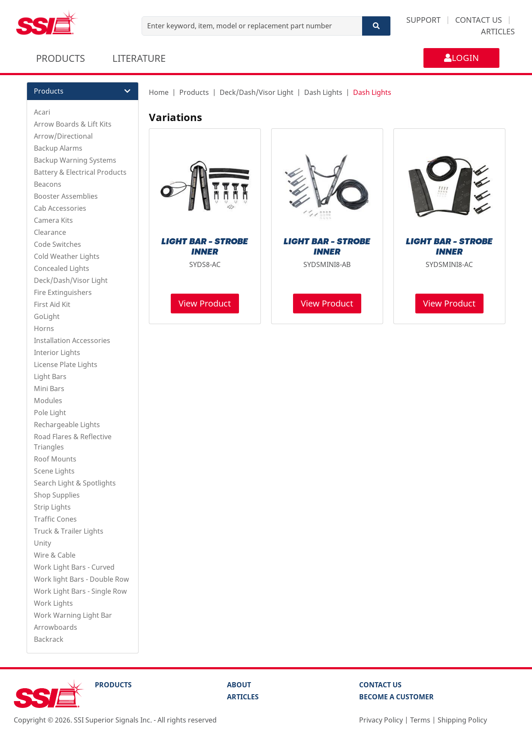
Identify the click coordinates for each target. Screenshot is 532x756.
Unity (42, 543)
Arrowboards (56, 627)
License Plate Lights (66, 364)
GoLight (47, 316)
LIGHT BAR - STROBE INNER (205, 247)
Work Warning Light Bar (73, 615)
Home (159, 92)
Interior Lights (57, 352)
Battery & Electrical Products (80, 172)
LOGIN (461, 58)
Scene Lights (54, 471)
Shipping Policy (462, 720)
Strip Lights (52, 507)
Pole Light (50, 413)
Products (194, 92)
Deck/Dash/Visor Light (71, 280)
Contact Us (380, 685)
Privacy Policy (381, 720)
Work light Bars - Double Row (82, 579)
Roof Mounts (55, 459)
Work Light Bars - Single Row (80, 591)
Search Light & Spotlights (75, 483)
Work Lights (53, 603)
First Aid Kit (52, 304)
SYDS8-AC (205, 264)
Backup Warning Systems (75, 160)
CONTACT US (479, 20)
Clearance (50, 232)
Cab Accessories (60, 208)
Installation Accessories (72, 340)
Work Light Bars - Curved (74, 567)
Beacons (48, 184)
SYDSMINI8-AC (449, 264)
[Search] (376, 26)
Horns (44, 328)
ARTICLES (498, 31)
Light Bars (50, 376)
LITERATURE (139, 58)
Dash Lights (323, 92)
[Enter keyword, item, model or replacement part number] (252, 26)
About (239, 685)
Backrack (49, 639)
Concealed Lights (62, 268)
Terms (420, 720)
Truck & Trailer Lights (69, 531)
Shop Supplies (57, 495)
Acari (42, 112)
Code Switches (57, 244)
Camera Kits (53, 220)
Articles (243, 697)
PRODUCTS (60, 58)
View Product (205, 303)
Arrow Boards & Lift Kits (73, 124)
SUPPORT (423, 20)
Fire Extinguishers (63, 292)
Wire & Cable (55, 555)
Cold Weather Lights (67, 256)
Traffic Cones (55, 519)
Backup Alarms (58, 148)
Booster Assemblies (66, 196)
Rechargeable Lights (67, 425)
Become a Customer (396, 697)
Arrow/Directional (63, 136)
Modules (48, 401)
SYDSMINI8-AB (327, 264)
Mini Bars (49, 389)
